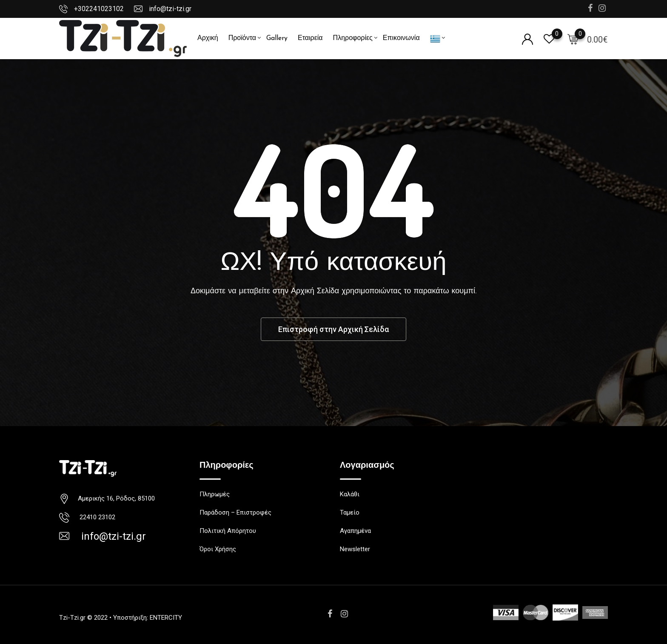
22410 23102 (96, 517)
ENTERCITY (166, 618)
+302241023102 (99, 9)
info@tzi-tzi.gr (170, 9)
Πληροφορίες (353, 38)
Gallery (277, 38)
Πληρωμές (215, 494)
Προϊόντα (242, 38)
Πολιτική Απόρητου (228, 531)
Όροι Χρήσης (218, 549)
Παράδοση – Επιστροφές (235, 512)
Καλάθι (350, 494)
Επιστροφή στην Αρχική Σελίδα (333, 329)
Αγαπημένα (355, 531)
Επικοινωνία (401, 38)
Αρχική (208, 38)
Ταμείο (350, 512)
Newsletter (355, 549)
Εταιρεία (310, 38)
